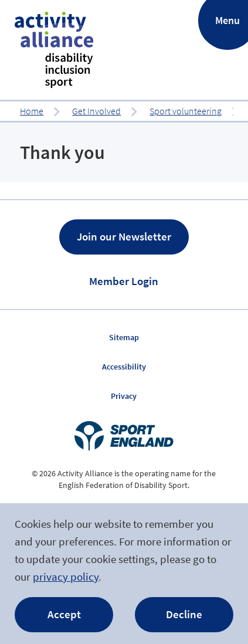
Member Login (124, 281)
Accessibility (124, 367)
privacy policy (66, 577)
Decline (184, 614)
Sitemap (124, 337)
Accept (64, 614)
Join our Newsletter (124, 236)
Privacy (124, 396)
